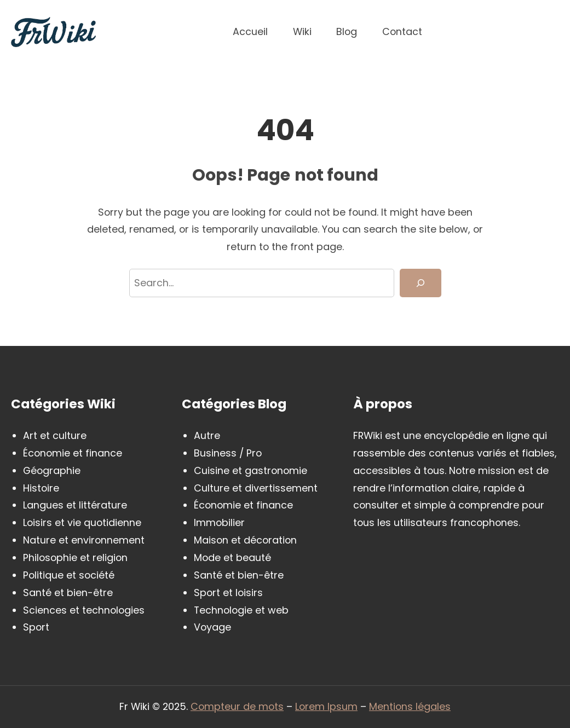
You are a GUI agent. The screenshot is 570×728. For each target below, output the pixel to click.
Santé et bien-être (68, 593)
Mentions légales (410, 706)
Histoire (41, 488)
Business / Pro (228, 453)
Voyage (212, 627)
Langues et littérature (75, 505)
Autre (207, 435)
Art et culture (55, 435)
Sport (36, 627)
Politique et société (69, 575)
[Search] (420, 283)
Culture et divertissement (256, 488)
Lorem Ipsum (326, 706)
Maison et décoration (245, 540)
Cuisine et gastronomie (251, 470)
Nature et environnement (84, 540)
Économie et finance (73, 453)
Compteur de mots (237, 706)
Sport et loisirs (228, 593)
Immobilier (219, 522)
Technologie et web (241, 610)
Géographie (52, 470)
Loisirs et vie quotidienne (82, 522)
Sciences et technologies (84, 610)
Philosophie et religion (75, 557)
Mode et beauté (232, 557)
